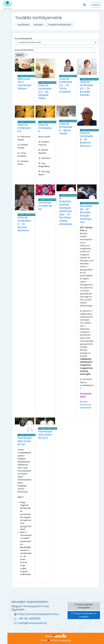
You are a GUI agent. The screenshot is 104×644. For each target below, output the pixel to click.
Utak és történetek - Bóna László (66, 129)
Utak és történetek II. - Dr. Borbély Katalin (86, 88)
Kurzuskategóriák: (23, 38)
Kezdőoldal (23, 25)
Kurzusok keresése (24, 50)
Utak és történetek (45, 128)
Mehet (20, 55)
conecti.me (66, 640)
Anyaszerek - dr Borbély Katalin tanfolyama (86, 214)
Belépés (96, 5)
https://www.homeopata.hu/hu (38, 614)
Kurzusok (38, 25)
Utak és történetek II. (24, 128)
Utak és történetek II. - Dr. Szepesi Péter (45, 92)
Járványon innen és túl (45, 206)
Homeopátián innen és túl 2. (45, 435)
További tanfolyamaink (59, 25)
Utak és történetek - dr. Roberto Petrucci (86, 139)
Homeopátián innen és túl (25, 441)
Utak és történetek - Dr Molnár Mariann (24, 224)
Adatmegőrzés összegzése (84, 606)
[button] (27, 55)
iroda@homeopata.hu (32, 623)
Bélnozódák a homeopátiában (24, 84)
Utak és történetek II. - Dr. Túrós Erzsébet (66, 85)
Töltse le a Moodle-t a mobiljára (84, 615)
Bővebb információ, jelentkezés (86, 405)
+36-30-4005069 (29, 619)
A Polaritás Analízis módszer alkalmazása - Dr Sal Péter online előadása (66, 211)
